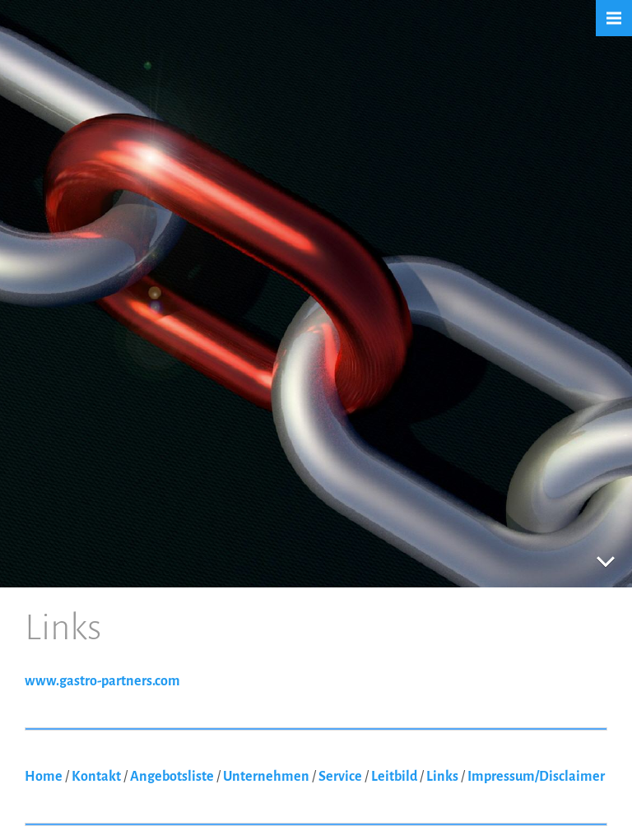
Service (340, 777)
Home (44, 777)
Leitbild (394, 777)
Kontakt (96, 777)
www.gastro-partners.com (102, 681)
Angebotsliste (172, 777)
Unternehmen (266, 777)
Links (442, 777)
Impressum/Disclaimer (536, 777)
